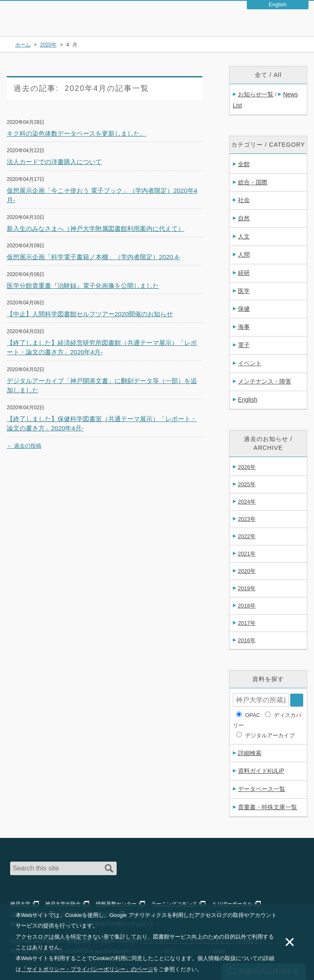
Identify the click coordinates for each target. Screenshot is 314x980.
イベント (250, 363)
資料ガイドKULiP (261, 771)
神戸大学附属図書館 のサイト (45, 25)
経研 (244, 273)
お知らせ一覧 (256, 94)
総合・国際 (253, 182)
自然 (244, 218)
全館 (244, 164)
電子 (244, 345)
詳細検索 (250, 753)
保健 (244, 309)
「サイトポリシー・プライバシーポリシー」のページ (87, 969)
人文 (244, 236)
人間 (244, 255)
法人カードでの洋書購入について (54, 162)
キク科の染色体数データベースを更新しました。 (76, 133)
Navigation (300, 23)
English (248, 400)
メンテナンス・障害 (265, 381)
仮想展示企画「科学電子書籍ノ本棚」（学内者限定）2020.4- (94, 257)
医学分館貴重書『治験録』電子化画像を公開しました (83, 286)
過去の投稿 (24, 446)
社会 (244, 200)
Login (279, 23)
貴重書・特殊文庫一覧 (268, 807)
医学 (244, 291)
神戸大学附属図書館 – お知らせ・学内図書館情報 (56, 14)
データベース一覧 (262, 789)
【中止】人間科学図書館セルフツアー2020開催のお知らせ (90, 314)
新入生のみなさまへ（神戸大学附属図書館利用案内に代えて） (96, 229)
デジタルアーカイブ (270, 735)
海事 (244, 327)
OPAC (253, 715)
